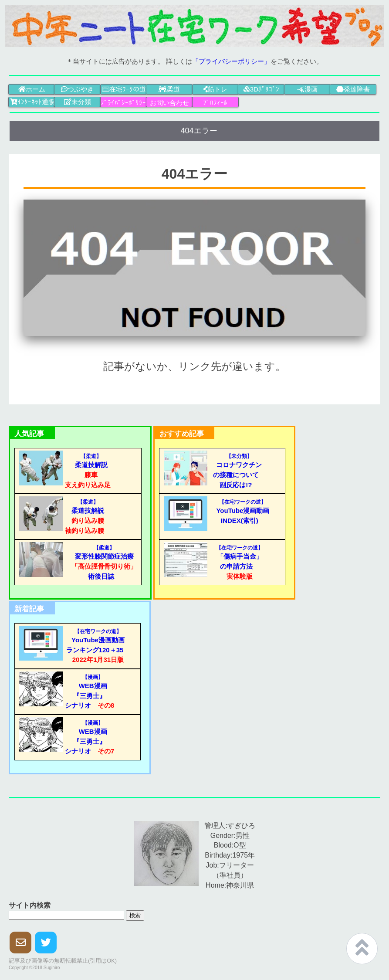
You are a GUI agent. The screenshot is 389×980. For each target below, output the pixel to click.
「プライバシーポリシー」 (231, 61)
